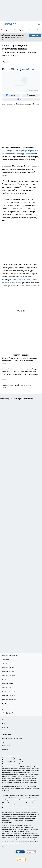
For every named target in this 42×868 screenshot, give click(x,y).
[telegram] (25, 311)
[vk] (18, 311)
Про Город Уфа (7, 687)
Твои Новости (6, 659)
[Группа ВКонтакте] (11, 95)
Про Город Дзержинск (9, 695)
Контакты (5, 727)
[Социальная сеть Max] (21, 99)
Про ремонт (23, 30)
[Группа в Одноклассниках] (7, 713)
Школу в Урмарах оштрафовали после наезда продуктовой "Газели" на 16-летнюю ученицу (21, 361)
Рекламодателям (7, 746)
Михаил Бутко (27, 69)
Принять (35, 35)
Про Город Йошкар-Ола (9, 663)
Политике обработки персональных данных (12, 38)
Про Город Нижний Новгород (11, 692)
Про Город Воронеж (8, 668)
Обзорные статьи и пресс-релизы (12, 738)
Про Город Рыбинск (8, 683)
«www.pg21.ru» (16, 756)
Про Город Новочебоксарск (10, 656)
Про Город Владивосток (9, 699)
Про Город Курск (7, 680)
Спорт (6, 62)
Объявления (6, 731)
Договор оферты (7, 735)
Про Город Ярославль (9, 675)
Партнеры (5, 749)
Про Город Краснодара (9, 704)
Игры (16, 30)
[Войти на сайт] (39, 24)
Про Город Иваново (8, 671)
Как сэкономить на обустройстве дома (21, 386)
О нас (4, 724)
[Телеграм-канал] (31, 95)
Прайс (4, 742)
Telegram (5, 720)
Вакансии (32, 30)
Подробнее (14, 805)
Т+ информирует (6, 30)
